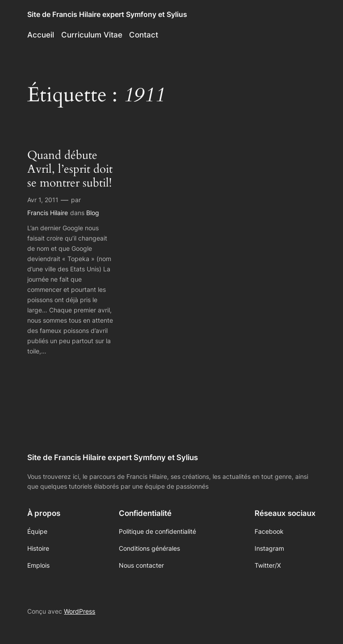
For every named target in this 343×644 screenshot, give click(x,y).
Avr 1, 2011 (43, 200)
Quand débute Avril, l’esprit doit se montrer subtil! (70, 169)
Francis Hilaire (48, 213)
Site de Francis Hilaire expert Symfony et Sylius (107, 14)
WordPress (79, 611)
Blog (93, 213)
